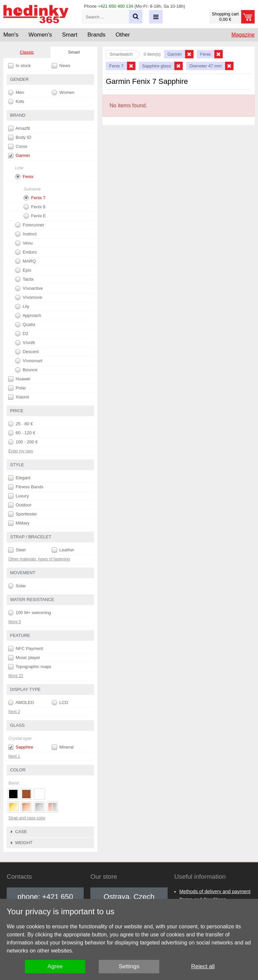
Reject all (203, 966)
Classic (27, 52)
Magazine (243, 35)
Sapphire (21, 747)
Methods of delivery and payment (215, 891)
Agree (55, 966)
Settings (129, 966)
